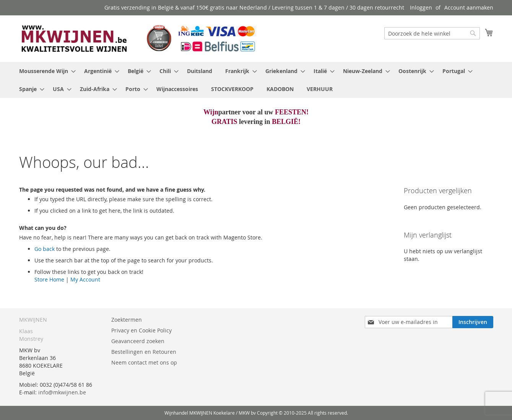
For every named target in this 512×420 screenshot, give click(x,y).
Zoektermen (127, 320)
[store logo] (138, 38)
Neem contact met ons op (144, 362)
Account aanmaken (469, 7)
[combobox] (432, 33)
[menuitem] (45, 71)
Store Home (49, 279)
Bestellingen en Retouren (144, 352)
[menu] (256, 80)
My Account (85, 279)
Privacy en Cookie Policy (141, 330)
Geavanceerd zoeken (138, 341)
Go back (45, 249)
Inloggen (421, 7)
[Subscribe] (473, 322)
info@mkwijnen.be (62, 392)
